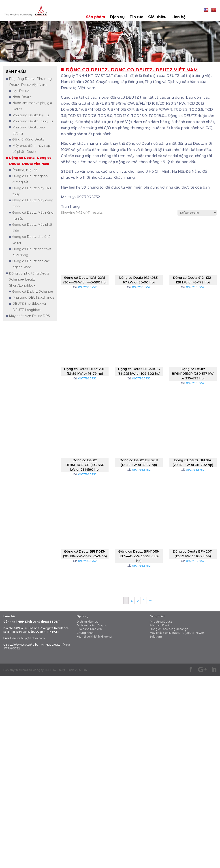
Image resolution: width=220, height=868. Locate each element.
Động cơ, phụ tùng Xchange (169, 629)
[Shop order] (197, 213)
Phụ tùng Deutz (161, 622)
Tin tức (136, 17)
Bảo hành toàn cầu (89, 629)
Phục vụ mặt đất (26, 170)
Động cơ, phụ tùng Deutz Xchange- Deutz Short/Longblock (29, 279)
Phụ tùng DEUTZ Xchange (33, 298)
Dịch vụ (117, 17)
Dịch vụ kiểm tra (88, 622)
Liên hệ (178, 17)
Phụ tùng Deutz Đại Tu (31, 115)
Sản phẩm (96, 17)
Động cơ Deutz (160, 625)
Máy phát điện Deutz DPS (29, 316)
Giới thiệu (157, 17)
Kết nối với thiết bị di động (94, 637)
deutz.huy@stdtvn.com (29, 638)
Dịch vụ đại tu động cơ (92, 625)
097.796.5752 (87, 287)
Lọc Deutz (21, 91)
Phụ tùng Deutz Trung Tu (33, 121)
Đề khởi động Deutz (28, 139)
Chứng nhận (85, 633)
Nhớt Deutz (22, 97)
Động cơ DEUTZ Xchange (33, 291)
